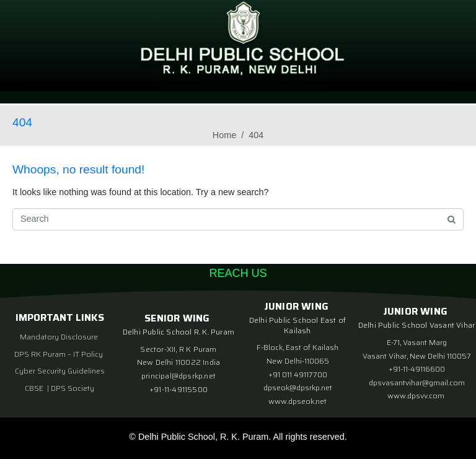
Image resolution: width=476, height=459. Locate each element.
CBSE (35, 388)
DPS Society (73, 388)
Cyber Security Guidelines (60, 371)
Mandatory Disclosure (59, 337)
